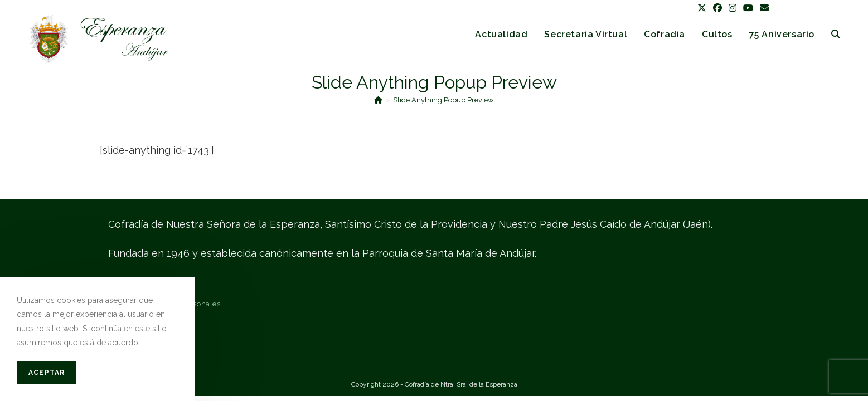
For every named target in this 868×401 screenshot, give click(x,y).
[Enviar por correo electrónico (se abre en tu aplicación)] (763, 8)
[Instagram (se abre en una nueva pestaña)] (733, 8)
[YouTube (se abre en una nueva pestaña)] (748, 8)
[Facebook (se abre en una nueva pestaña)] (717, 8)
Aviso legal (128, 288)
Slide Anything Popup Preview (443, 100)
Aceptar (47, 373)
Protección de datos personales (164, 309)
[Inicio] (378, 100)
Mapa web (127, 350)
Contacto (124, 329)
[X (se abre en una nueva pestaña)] (702, 8)
